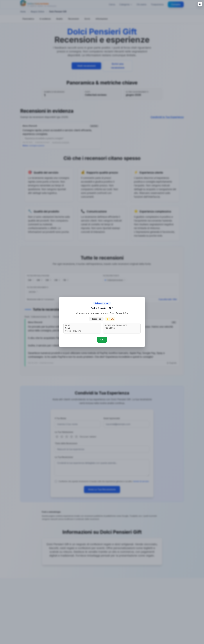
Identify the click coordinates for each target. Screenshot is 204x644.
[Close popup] (200, 4)
